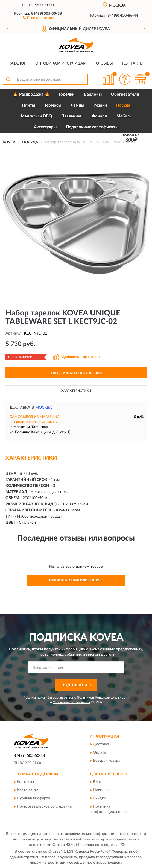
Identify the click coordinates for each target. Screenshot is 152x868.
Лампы (77, 105)
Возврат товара (107, 761)
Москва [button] (44, 408)
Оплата (100, 752)
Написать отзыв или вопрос (76, 580)
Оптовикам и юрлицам (61, 63)
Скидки (100, 798)
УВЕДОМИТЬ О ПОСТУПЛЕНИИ (76, 373)
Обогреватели (125, 94)
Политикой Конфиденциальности (103, 697)
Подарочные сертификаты (92, 127)
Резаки (100, 105)
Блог (97, 782)
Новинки (101, 790)
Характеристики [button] (76, 391)
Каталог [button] (17, 63)
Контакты (133, 63)
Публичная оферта (33, 798)
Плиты (28, 105)
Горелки (67, 94)
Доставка (101, 744)
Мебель (124, 116)
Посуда (123, 105)
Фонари (100, 116)
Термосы (53, 105)
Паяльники (72, 116)
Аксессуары (45, 127)
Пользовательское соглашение (44, 806)
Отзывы (104, 63)
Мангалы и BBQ (36, 116)
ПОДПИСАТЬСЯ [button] (76, 685)
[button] (38, 17)
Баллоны (93, 94)
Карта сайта (28, 790)
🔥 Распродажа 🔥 (31, 94)
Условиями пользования (71, 702)
